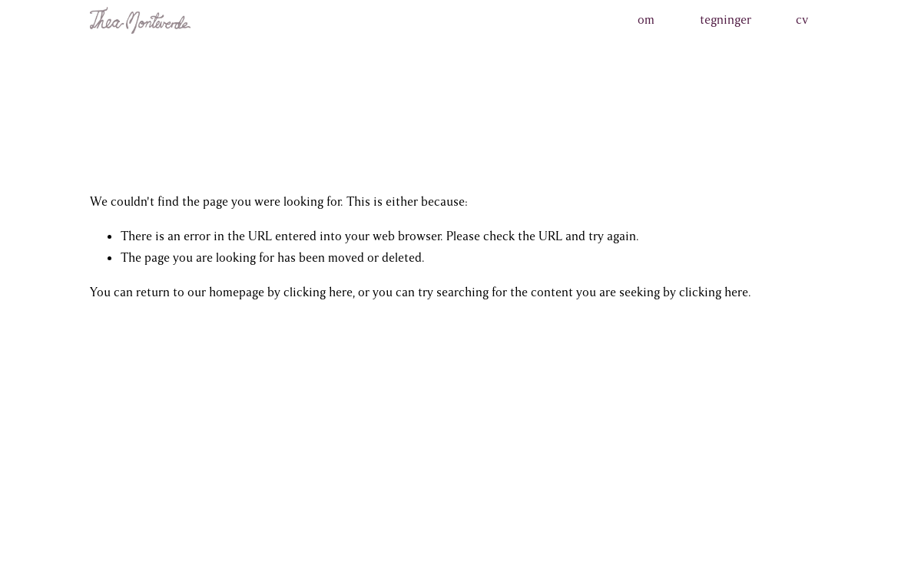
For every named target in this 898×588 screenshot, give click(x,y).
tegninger (726, 20)
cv (802, 20)
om (646, 20)
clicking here (318, 292)
